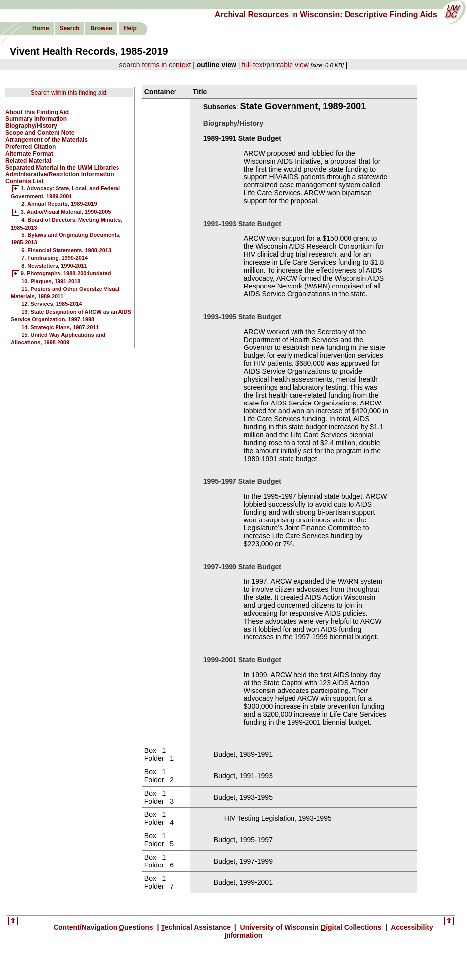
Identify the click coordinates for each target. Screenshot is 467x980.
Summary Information (36, 119)
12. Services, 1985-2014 (52, 304)
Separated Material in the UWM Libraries (62, 168)
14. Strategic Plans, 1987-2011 (60, 327)
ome (40, 28)
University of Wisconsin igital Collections (311, 927)
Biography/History (31, 126)
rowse (101, 28)
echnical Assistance (197, 927)
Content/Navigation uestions (104, 927)
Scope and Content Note (40, 133)
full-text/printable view (275, 65)
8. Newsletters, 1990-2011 (54, 266)
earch (69, 28)
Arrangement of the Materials (47, 140)
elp (130, 28)
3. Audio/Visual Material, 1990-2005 (66, 212)
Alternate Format (29, 154)
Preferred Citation (30, 147)
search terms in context (155, 65)
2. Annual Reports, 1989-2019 (59, 204)
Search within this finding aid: (69, 93)
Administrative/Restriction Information (60, 174)
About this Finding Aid (37, 112)
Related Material (28, 161)
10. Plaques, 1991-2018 (51, 281)
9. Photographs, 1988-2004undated (66, 274)
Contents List (25, 181)
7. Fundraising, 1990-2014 (55, 258)
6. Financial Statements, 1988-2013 (66, 250)
